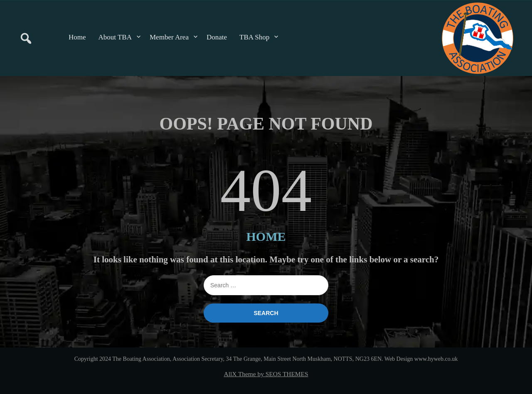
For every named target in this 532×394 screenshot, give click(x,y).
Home (77, 37)
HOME (266, 236)
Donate (217, 37)
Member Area (169, 37)
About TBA (115, 37)
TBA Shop (254, 37)
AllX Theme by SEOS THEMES (266, 374)
